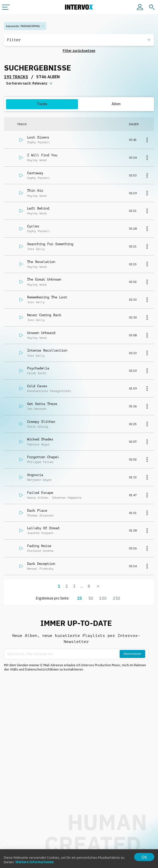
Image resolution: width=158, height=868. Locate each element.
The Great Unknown (44, 279)
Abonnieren (132, 654)
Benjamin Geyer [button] (39, 480)
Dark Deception (41, 564)
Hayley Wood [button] (37, 160)
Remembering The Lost (47, 297)
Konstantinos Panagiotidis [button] (49, 391)
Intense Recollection (47, 350)
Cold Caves (37, 386)
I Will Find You (42, 155)
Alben (116, 104)
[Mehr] (147, 140)
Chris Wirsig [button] (38, 427)
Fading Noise (39, 546)
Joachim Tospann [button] (40, 533)
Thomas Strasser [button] (40, 515)
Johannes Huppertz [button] (67, 498)
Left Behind (38, 208)
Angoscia (35, 475)
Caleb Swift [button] (37, 373)
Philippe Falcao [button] (40, 462)
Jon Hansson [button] (37, 409)
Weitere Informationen (34, 862)
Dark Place (37, 510)
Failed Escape (40, 493)
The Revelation (41, 262)
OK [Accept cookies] (144, 857)
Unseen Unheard (41, 333)
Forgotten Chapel (43, 457)
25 (80, 598)
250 (117, 598)
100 (103, 598)
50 (91, 598)
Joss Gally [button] (36, 249)
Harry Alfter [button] (38, 498)
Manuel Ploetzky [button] (40, 569)
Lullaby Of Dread (43, 528)
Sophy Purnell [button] (38, 142)
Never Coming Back (44, 315)
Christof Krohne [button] (40, 551)
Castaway (35, 173)
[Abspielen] (21, 140)
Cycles (33, 226)
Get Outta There (42, 404)
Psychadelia (38, 368)
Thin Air (35, 190)
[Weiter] (98, 586)
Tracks (42, 104)
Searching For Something (50, 244)
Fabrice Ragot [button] (38, 444)
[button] (79, 40)
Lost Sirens (38, 137)
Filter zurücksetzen (79, 51)
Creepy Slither (41, 422)
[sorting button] (30, 84)
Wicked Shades (40, 439)
